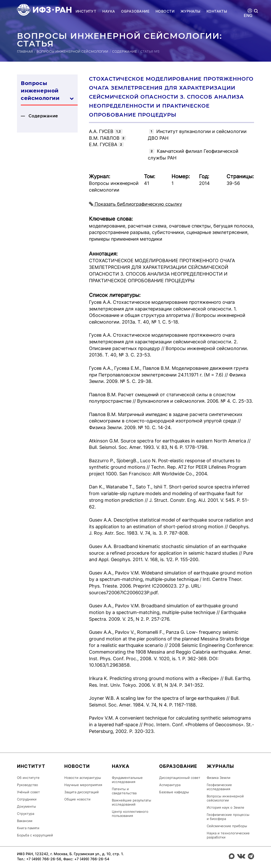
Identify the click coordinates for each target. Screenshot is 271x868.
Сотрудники (27, 799)
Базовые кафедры (174, 792)
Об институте (28, 778)
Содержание (124, 51)
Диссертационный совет (180, 778)
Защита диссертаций (82, 792)
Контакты (217, 11)
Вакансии (25, 821)
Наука (109, 11)
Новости (165, 11)
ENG (248, 16)
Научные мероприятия (83, 785)
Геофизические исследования (219, 787)
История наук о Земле (225, 807)
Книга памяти (28, 828)
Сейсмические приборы (227, 826)
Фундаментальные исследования (127, 780)
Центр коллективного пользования (130, 814)
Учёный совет (28, 792)
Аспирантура (170, 785)
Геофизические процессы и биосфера (228, 817)
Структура (26, 814)
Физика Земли (219, 778)
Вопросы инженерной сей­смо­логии (47, 91)
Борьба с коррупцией (35, 835)
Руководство (28, 785)
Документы (26, 806)
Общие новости (77, 799)
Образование (135, 11)
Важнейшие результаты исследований (132, 802)
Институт (86, 11)
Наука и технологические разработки (228, 835)
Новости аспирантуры (83, 778)
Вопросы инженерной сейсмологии (73, 51)
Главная (25, 51)
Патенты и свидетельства (124, 791)
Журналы (190, 11)
